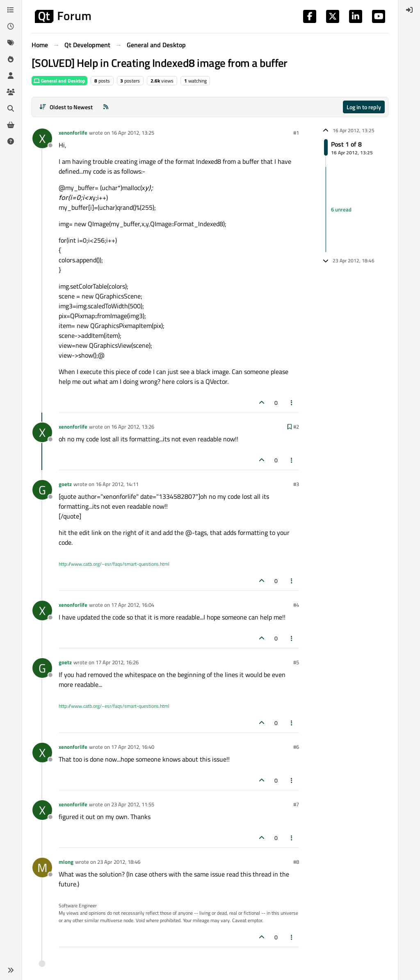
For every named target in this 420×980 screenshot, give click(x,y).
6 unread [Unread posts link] (341, 209)
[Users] (11, 76)
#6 (296, 747)
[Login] (409, 10)
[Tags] (11, 43)
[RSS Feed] (106, 107)
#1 (296, 133)
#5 (296, 662)
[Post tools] (292, 403)
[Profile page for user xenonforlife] (42, 138)
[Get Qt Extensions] (11, 125)
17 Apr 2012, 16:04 (133, 605)
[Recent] (11, 26)
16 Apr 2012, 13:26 (133, 427)
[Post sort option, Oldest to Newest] (66, 107)
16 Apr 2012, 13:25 (133, 133)
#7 (296, 804)
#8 (296, 862)
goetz (65, 484)
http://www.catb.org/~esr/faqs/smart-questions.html (114, 564)
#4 (296, 605)
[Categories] (11, 10)
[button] (11, 970)
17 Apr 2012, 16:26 (117, 662)
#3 (296, 484)
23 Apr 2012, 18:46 (119, 862)
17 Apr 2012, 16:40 (133, 747)
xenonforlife (73, 133)
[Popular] (11, 59)
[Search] (11, 108)
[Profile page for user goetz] (42, 490)
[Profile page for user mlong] (42, 868)
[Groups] (11, 92)
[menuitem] (409, 10)
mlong (66, 862)
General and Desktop (59, 81)
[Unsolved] (11, 141)
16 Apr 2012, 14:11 (117, 484)
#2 (296, 427)
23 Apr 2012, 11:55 (133, 804)
